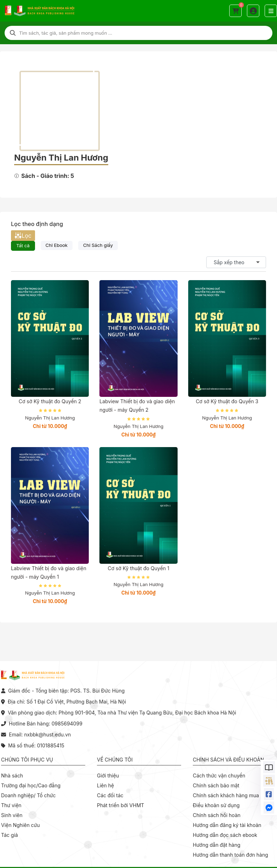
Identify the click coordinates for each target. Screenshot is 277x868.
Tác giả (10, 835)
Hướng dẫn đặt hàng (217, 845)
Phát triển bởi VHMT (120, 805)
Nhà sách (12, 776)
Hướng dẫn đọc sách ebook (225, 835)
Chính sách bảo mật (216, 785)
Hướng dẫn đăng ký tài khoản (227, 825)
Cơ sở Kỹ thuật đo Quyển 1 (139, 568)
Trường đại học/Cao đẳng (31, 785)
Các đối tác (110, 795)
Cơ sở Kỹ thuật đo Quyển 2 (50, 401)
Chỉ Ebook (57, 245)
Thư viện (11, 805)
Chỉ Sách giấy (98, 245)
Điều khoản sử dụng (216, 805)
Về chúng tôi (115, 760)
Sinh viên (12, 815)
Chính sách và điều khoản (228, 760)
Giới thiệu (108, 776)
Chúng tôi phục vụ (27, 760)
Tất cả (23, 245)
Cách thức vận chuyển (219, 776)
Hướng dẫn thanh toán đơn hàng (230, 855)
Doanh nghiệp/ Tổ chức (28, 795)
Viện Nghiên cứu (21, 825)
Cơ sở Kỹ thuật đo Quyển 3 (227, 401)
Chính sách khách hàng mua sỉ (229, 795)
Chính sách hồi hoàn (217, 815)
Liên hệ (105, 785)
